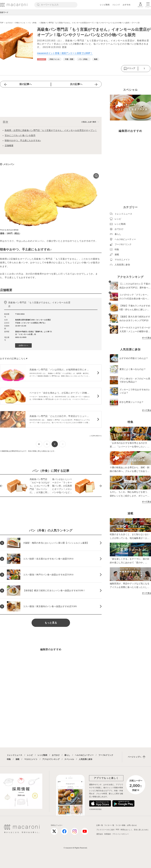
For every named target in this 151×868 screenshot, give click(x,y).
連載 (17, 759)
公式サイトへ (23, 345)
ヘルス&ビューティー (84, 755)
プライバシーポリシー (121, 834)
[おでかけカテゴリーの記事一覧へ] (42, 59)
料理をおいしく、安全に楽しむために (135, 830)
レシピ (30, 755)
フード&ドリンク (106, 755)
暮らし (67, 755)
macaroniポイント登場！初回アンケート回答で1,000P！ (65, 53)
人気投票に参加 (86, 759)
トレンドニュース (15, 755)
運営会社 (100, 834)
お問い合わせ (132, 825)
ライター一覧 (109, 825)
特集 (9, 759)
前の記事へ (26, 84)
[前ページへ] (39, 444)
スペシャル (69, 759)
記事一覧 (100, 825)
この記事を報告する (95, 436)
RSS (118, 830)
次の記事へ (76, 84)
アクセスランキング (51, 759)
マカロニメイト (31, 759)
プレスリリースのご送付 (105, 830)
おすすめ (127, 5)
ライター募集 (121, 825)
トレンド (116, 5)
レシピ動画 (105, 5)
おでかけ (56, 755)
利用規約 (108, 834)
